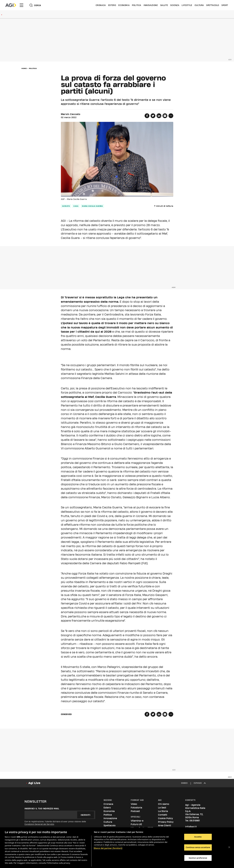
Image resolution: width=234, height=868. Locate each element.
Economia (124, 5)
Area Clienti (165, 825)
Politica (137, 5)
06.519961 (195, 821)
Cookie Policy (165, 818)
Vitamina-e (137, 821)
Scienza (175, 5)
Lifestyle (187, 5)
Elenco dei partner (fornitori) (108, 848)
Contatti (163, 815)
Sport (225, 5)
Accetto (198, 837)
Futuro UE (136, 824)
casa (76, 206)
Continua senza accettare (198, 847)
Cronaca (101, 5)
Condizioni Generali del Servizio (39, 824)
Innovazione (151, 5)
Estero (112, 5)
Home (24, 68)
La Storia (163, 811)
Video (134, 804)
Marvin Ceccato (71, 114)
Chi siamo (164, 804)
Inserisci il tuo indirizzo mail (42, 809)
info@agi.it (191, 827)
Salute (164, 5)
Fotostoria (136, 808)
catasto (66, 206)
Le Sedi (162, 808)
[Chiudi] (229, 847)
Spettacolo (213, 5)
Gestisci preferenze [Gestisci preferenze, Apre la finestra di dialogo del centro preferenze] (198, 858)
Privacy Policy (166, 822)
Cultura (199, 5)
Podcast (135, 811)
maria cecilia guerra (92, 206)
